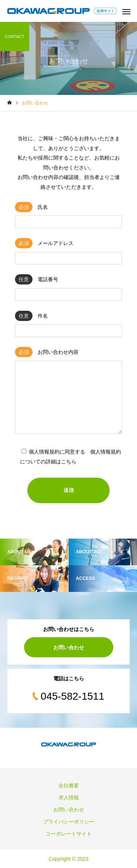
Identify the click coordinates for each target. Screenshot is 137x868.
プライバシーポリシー (69, 822)
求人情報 (69, 798)
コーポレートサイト (69, 834)
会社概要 (69, 785)
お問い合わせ (69, 647)
